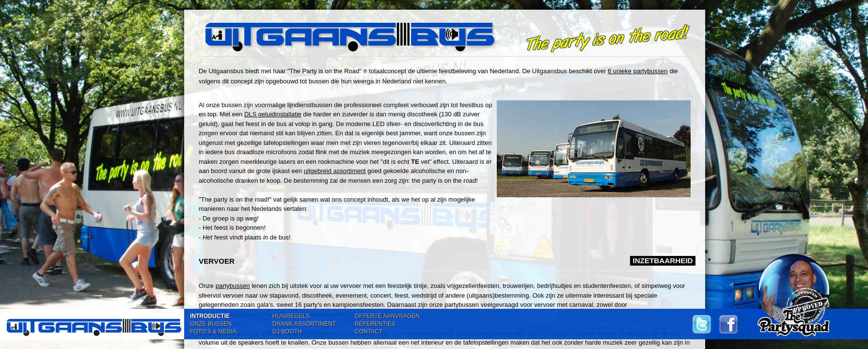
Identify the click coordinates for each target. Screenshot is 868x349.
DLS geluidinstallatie (273, 114)
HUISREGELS (291, 316)
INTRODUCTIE (210, 316)
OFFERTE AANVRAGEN (387, 316)
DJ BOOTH (287, 332)
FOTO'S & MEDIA (213, 332)
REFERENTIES (375, 324)
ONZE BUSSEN (211, 324)
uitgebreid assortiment (335, 171)
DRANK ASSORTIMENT (304, 324)
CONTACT (369, 332)
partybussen (233, 286)
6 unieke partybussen (638, 71)
